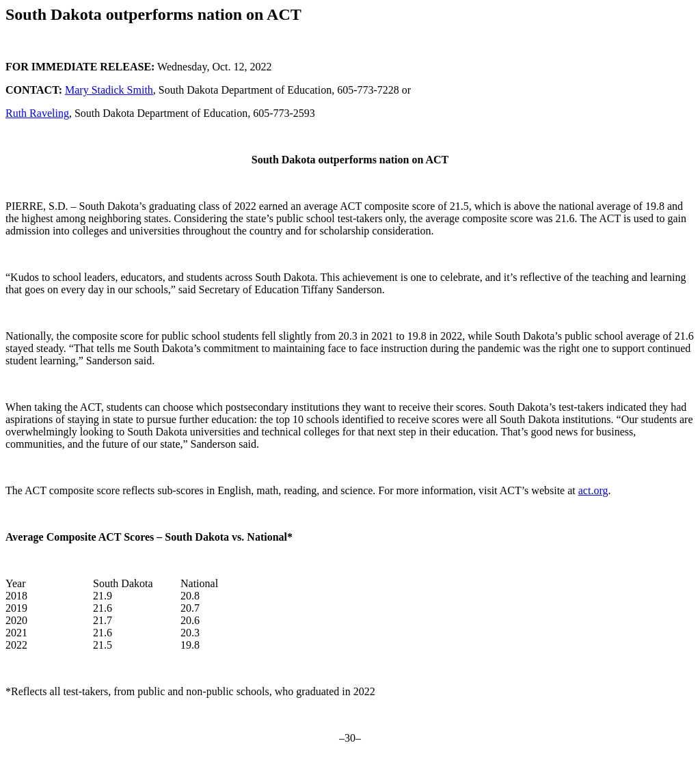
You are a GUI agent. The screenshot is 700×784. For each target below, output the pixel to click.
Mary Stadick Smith (109, 90)
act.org (593, 490)
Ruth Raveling (37, 113)
